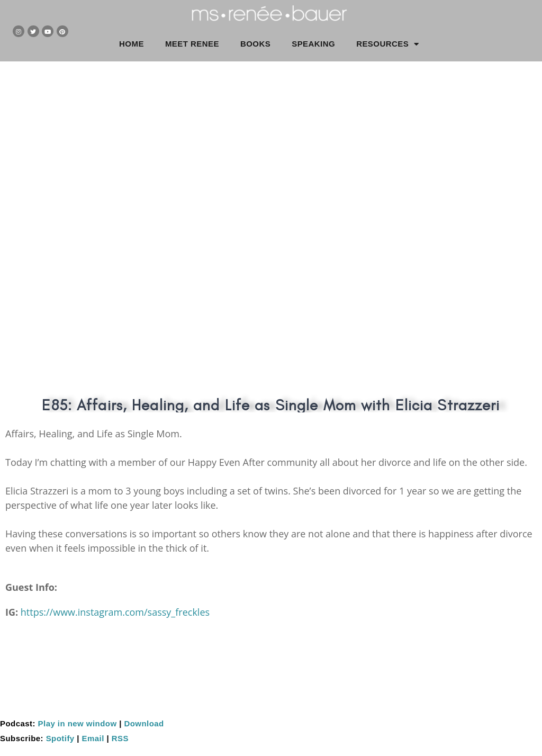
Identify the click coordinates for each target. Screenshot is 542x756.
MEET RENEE (192, 44)
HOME (132, 44)
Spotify (60, 738)
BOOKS (255, 44)
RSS (120, 738)
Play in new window (78, 723)
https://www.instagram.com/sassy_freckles (115, 612)
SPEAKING (313, 44)
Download (144, 723)
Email (93, 738)
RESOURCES (388, 44)
